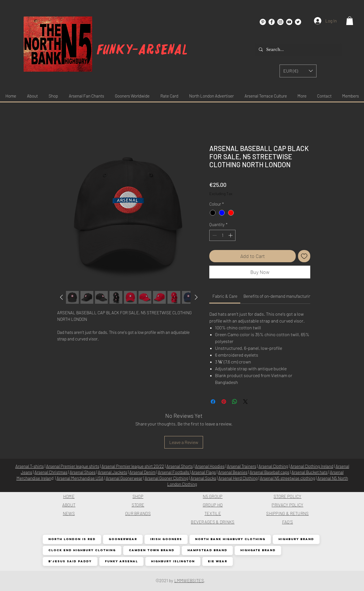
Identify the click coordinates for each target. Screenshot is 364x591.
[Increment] (231, 235)
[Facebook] (272, 22)
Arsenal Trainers (242, 466)
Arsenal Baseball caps (269, 472)
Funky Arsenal (121, 561)
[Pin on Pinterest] (224, 402)
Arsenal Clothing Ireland (312, 466)
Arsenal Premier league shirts (73, 466)
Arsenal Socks (203, 478)
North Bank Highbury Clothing (230, 539)
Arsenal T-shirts (30, 466)
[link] (225, 296)
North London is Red (72, 539)
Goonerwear (123, 539)
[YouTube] (289, 22)
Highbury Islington (173, 561)
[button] (350, 21)
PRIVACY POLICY (287, 505)
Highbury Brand (296, 539)
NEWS (69, 513)
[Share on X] (245, 402)
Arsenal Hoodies (210, 466)
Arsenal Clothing (273, 466)
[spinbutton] (223, 235)
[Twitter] (298, 22)
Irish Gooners (166, 539)
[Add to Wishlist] (304, 256)
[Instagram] (280, 22)
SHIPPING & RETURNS (287, 513)
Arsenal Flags (204, 472)
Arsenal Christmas (51, 472)
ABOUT (69, 505)
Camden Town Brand (151, 550)
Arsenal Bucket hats (310, 472)
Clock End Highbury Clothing (82, 550)
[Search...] (298, 50)
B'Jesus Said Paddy (70, 561)
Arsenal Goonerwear (124, 478)
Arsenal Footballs (174, 472)
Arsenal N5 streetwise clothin (286, 478)
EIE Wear (217, 561)
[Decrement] (214, 235)
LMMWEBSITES (189, 580)
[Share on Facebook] (213, 402)
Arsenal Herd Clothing (238, 478)
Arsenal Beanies (233, 472)
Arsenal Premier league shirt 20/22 (133, 466)
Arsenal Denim (142, 472)
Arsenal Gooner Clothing (167, 478)
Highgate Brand (258, 550)
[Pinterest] (263, 22)
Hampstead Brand (207, 550)
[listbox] (298, 71)
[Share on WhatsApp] (235, 402)
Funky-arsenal (142, 50)
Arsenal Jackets (112, 472)
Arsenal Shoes (83, 472)
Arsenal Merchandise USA (80, 478)
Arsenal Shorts (180, 466)
